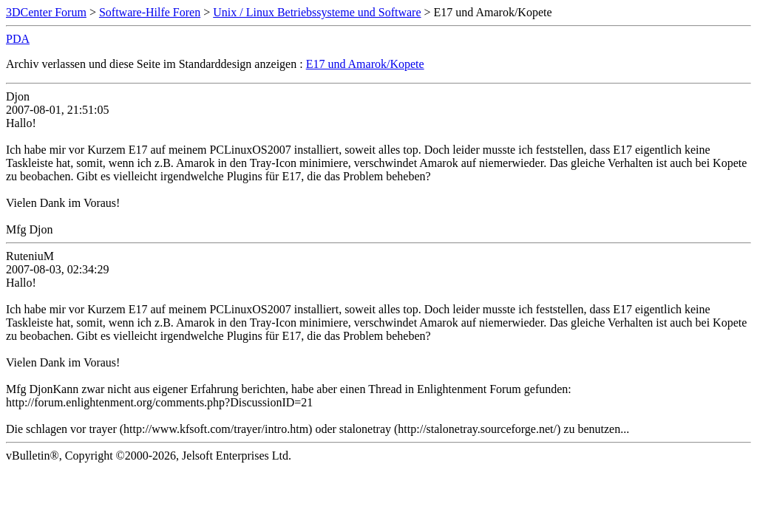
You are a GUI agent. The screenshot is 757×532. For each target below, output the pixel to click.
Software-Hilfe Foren (150, 12)
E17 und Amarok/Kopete (365, 64)
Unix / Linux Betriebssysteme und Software (317, 12)
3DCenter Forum (46, 12)
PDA (18, 39)
